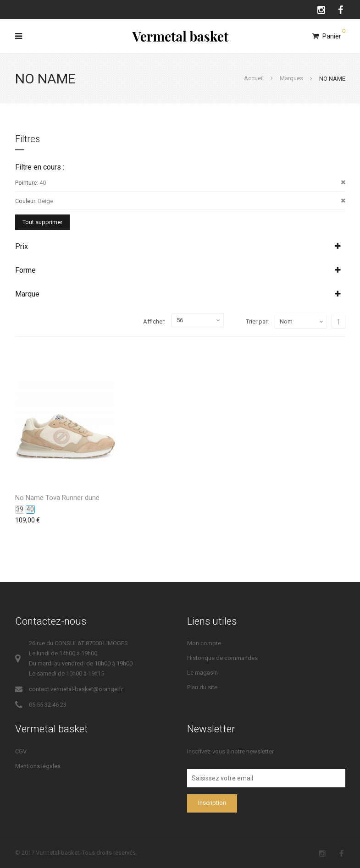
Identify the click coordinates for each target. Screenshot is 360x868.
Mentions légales (38, 766)
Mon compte (204, 643)
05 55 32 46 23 (48, 705)
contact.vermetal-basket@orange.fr (76, 689)
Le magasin (202, 673)
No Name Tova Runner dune (57, 498)
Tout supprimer (42, 222)
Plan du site (202, 687)
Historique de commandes (222, 658)
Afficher (154, 321)
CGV (21, 751)
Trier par (257, 321)
